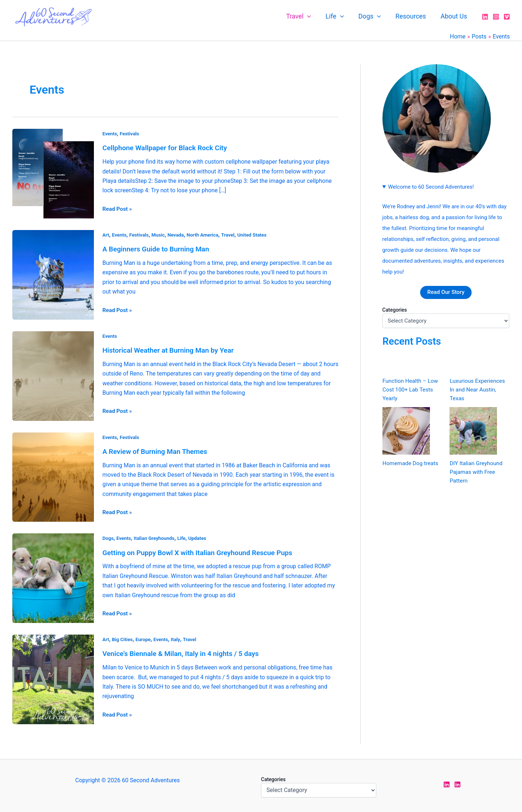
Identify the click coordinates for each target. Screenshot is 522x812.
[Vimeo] (507, 17)
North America (207, 234)
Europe (145, 638)
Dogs (373, 16)
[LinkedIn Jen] (447, 783)
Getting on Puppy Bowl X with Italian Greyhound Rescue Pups (202, 551)
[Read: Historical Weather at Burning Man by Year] (53, 375)
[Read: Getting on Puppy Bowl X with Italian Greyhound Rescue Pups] (53, 576)
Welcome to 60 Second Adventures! (431, 187)
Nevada (179, 234)
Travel (305, 16)
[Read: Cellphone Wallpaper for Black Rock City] (53, 173)
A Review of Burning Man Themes (157, 450)
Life (340, 16)
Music (160, 234)
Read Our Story (446, 292)
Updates (201, 537)
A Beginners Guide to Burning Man (158, 249)
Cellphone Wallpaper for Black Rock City (168, 148)
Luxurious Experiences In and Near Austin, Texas (478, 390)
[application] (314, 16)
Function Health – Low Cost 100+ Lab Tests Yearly (412, 390)
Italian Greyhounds (156, 537)
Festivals (130, 134)
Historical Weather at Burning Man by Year (171, 349)
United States (258, 234)
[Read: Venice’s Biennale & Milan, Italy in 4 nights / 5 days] (53, 677)
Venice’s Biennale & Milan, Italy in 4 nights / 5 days (184, 652)
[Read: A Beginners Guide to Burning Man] (53, 274)
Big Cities (123, 638)
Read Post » (118, 208)
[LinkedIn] (485, 17)
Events (110, 134)
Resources (413, 16)
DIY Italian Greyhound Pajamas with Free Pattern (477, 472)
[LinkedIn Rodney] (457, 783)
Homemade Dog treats (412, 464)
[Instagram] (496, 17)
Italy (178, 638)
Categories (395, 310)
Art (106, 234)
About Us (454, 16)
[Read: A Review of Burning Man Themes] (53, 475)
